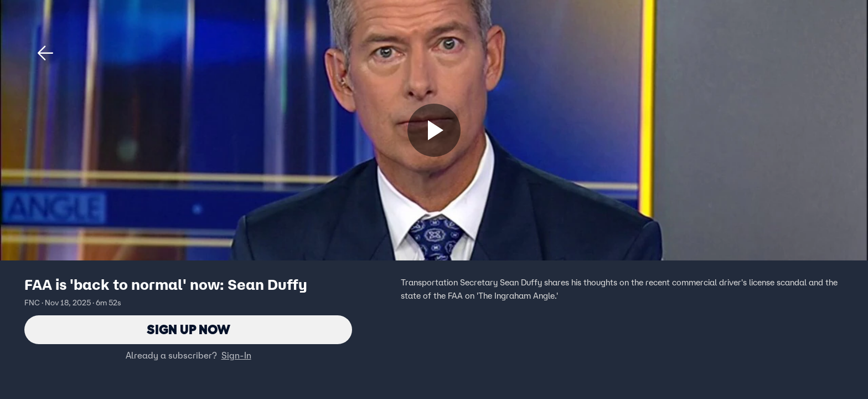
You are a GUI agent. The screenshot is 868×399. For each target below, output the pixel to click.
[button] (45, 53)
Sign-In (236, 355)
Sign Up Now (188, 329)
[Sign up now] (434, 130)
